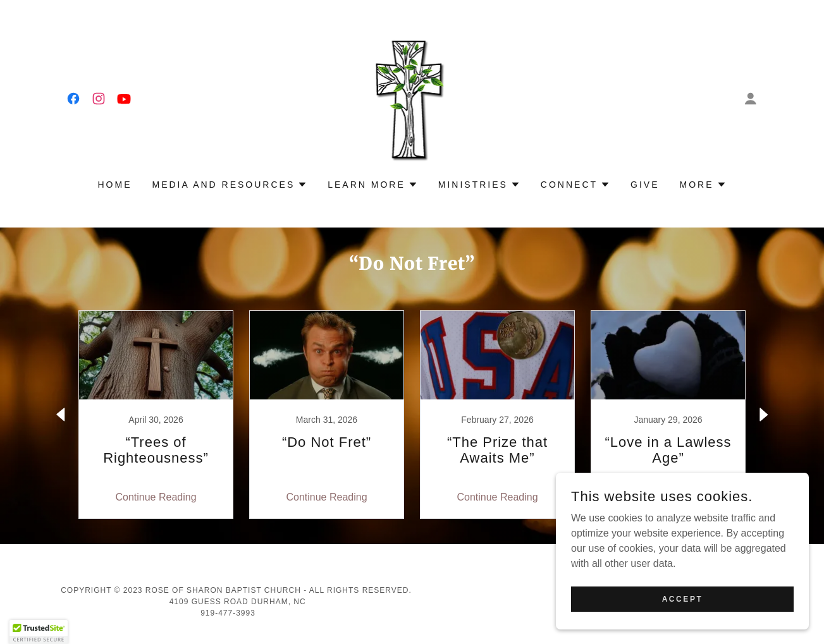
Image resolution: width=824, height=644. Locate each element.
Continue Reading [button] (156, 497)
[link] (73, 99)
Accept (683, 598)
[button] (751, 99)
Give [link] (645, 185)
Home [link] (115, 185)
